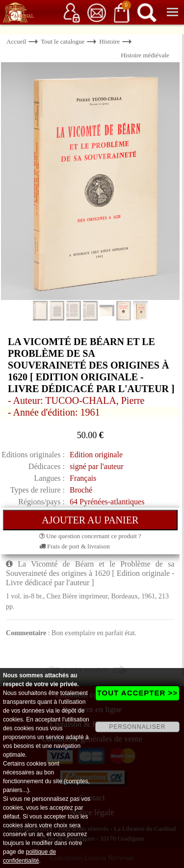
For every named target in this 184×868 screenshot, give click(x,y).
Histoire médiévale (145, 55)
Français (83, 478)
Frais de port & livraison (75, 546)
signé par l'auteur (97, 466)
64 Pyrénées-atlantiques (107, 502)
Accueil (16, 41)
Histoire (109, 41)
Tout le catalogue (63, 41)
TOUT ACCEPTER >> (137, 693)
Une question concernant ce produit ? (90, 536)
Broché (81, 490)
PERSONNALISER (137, 727)
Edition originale (96, 455)
